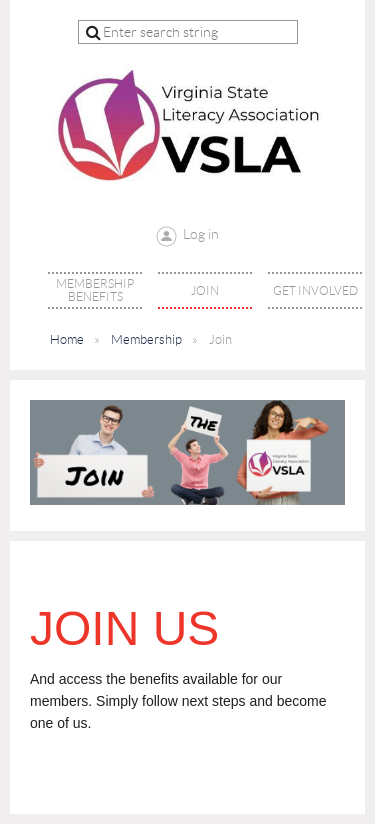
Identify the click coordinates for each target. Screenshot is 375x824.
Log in (201, 234)
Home (67, 339)
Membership (146, 339)
